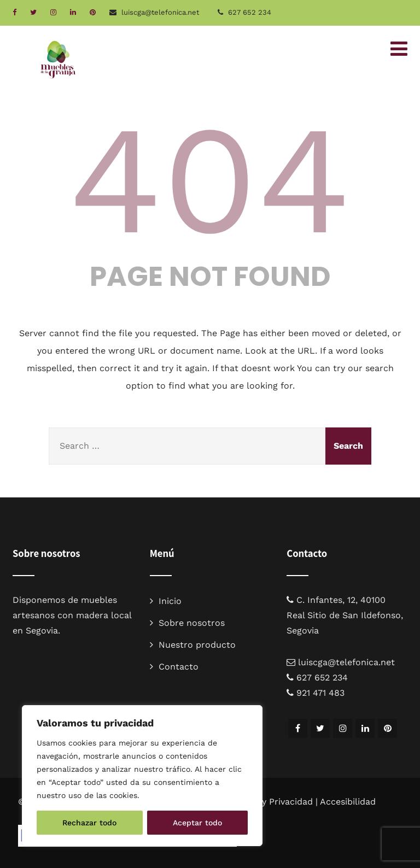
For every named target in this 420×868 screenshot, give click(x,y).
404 (210, 180)
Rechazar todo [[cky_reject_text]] (89, 823)
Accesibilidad (348, 802)
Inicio (170, 601)
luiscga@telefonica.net (346, 662)
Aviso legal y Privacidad (264, 802)
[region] (142, 776)
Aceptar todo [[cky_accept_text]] (197, 823)
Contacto (179, 667)
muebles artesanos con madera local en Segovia (72, 615)
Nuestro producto (197, 645)
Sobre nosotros (192, 623)
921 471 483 (320, 693)
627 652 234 (250, 12)
